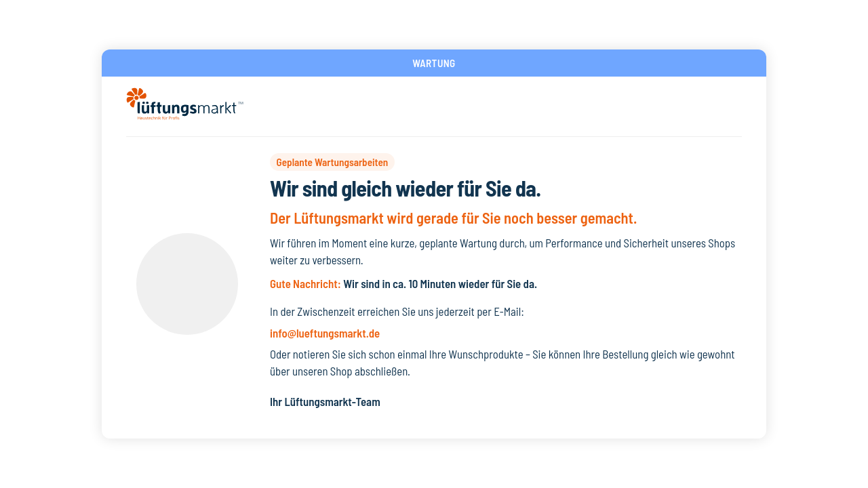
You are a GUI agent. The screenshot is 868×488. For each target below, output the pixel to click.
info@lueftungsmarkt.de (325, 333)
